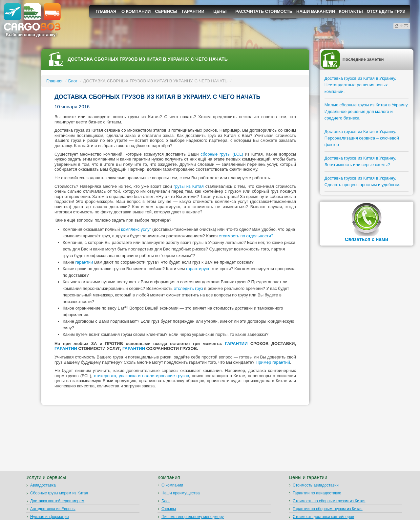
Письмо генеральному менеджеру (193, 517)
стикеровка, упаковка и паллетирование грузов (141, 376)
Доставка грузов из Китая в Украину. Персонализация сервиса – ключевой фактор (362, 138)
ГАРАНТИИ (236, 344)
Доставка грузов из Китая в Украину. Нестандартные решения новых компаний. (360, 85)
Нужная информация (50, 517)
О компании (136, 11)
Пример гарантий (273, 362)
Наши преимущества (181, 493)
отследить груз (188, 288)
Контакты (351, 11)
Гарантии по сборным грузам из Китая (328, 509)
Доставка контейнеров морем (57, 501)
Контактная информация (406, 26)
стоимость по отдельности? (246, 236)
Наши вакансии (316, 11)
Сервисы (166, 11)
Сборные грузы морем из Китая (59, 493)
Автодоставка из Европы (53, 509)
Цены (220, 11)
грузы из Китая (189, 186)
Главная (106, 11)
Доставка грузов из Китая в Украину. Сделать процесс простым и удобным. (362, 181)
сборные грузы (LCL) (222, 154)
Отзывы (169, 509)
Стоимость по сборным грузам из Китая (329, 501)
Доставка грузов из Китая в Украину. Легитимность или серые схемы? (360, 161)
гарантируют (199, 269)
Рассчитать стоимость (264, 11)
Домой (397, 26)
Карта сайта (401, 26)
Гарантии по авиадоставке (317, 493)
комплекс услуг (136, 229)
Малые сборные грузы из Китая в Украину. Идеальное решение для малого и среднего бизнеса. (367, 111)
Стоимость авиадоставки (316, 485)
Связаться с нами (367, 239)
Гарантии (193, 11)
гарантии (84, 262)
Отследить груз (386, 11)
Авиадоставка (43, 485)
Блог (73, 81)
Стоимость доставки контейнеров (323, 517)
